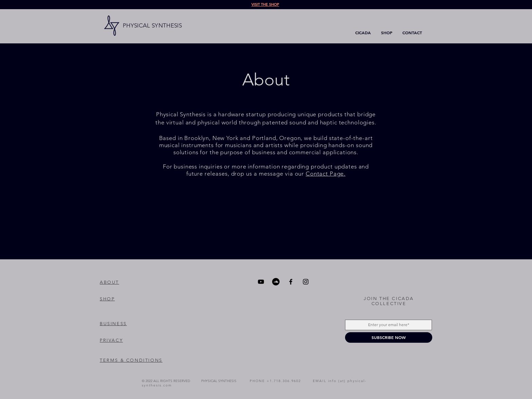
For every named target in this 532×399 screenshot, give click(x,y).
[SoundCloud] (276, 282)
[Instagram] (306, 282)
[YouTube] (261, 282)
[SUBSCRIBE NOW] (389, 337)
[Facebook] (291, 282)
